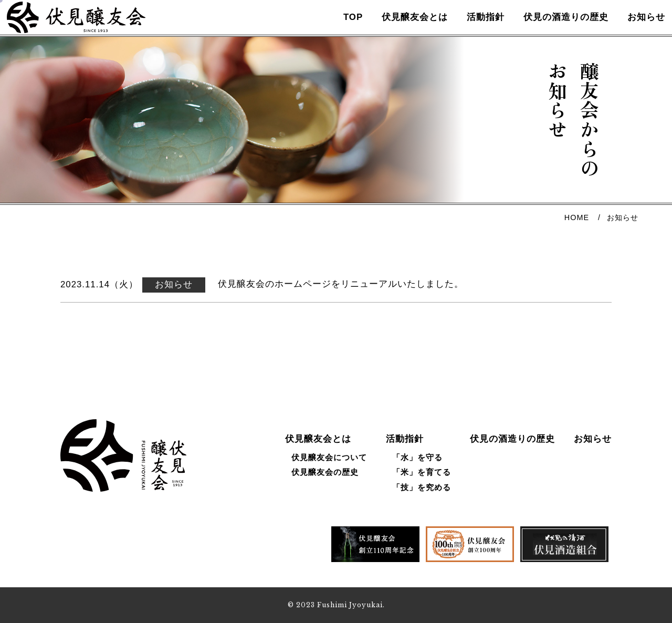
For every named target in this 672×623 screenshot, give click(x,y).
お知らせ (634, 28)
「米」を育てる (422, 473)
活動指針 (474, 28)
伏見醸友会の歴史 (325, 473)
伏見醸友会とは (403, 28)
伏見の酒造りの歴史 (554, 28)
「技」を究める (422, 487)
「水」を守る (417, 457)
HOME (577, 240)
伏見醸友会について (329, 457)
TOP (341, 28)
